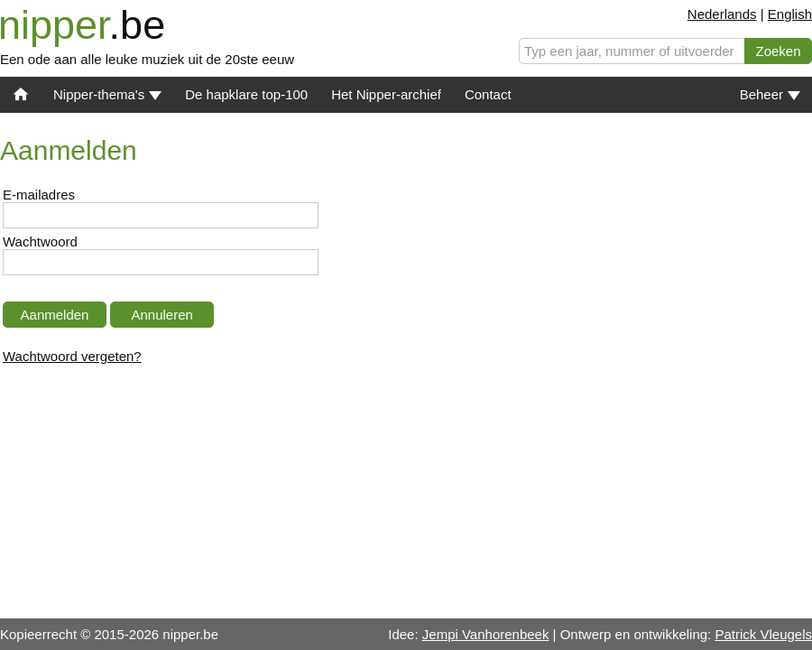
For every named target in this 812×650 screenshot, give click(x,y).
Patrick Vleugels (763, 634)
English (790, 14)
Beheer (770, 94)
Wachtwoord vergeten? (72, 356)
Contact (488, 94)
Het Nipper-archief (386, 94)
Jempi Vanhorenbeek (486, 634)
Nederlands (722, 14)
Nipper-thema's (107, 94)
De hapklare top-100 (246, 94)
